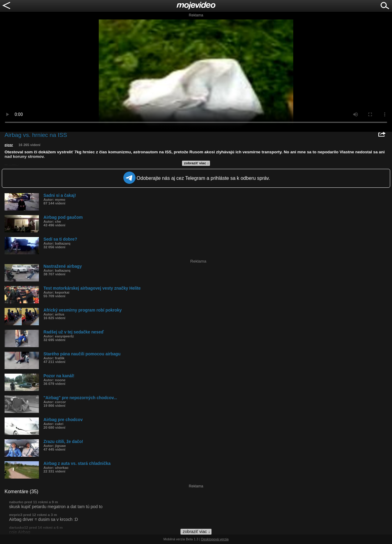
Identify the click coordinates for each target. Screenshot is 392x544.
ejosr (9, 145)
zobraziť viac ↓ (197, 163)
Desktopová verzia (215, 539)
